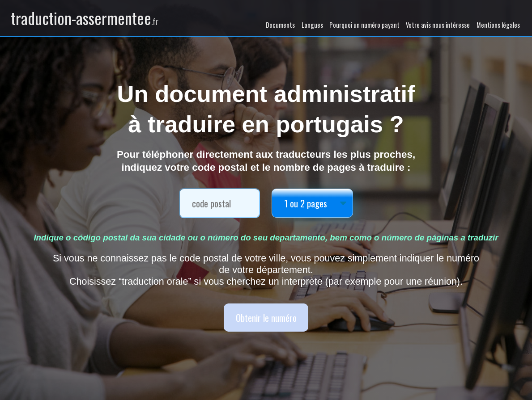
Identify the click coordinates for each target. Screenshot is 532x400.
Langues (312, 25)
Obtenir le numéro (266, 318)
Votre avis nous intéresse (438, 25)
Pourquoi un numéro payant (364, 25)
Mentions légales (498, 25)
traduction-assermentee (85, 18)
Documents (280, 25)
